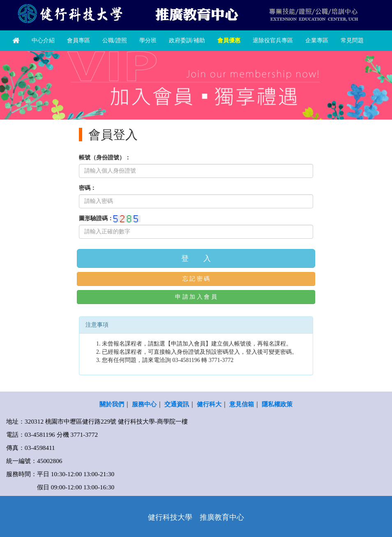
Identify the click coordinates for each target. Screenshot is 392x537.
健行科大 (209, 404)
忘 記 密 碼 (196, 279)
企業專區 (317, 40)
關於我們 (112, 404)
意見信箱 (242, 404)
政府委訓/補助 (187, 40)
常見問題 (352, 40)
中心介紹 (43, 40)
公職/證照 (115, 40)
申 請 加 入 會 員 (196, 297)
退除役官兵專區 (273, 40)
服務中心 (144, 404)
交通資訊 (177, 404)
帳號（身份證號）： (105, 158)
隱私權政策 (277, 404)
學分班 (148, 40)
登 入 (196, 258)
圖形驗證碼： (96, 218)
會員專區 (78, 40)
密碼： (88, 188)
